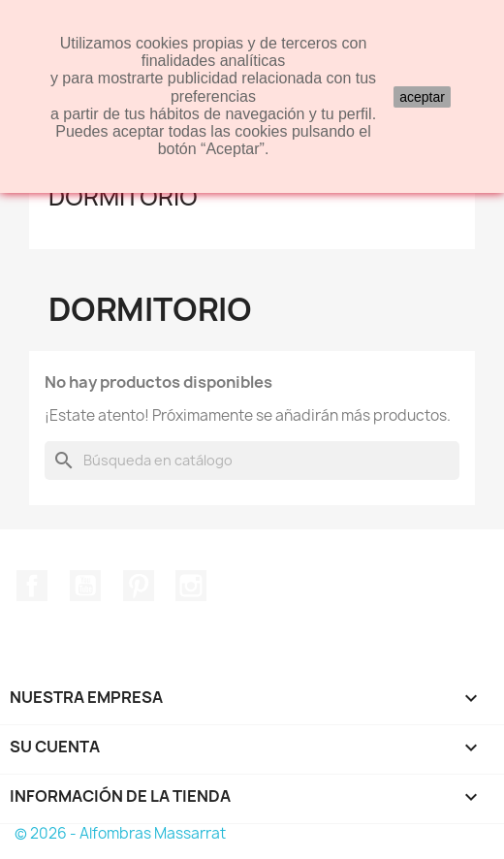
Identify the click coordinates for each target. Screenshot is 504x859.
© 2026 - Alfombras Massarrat (120, 833)
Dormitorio (123, 197)
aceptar (422, 97)
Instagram (191, 586)
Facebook (32, 586)
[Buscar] (252, 461)
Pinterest (139, 586)
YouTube (85, 586)
